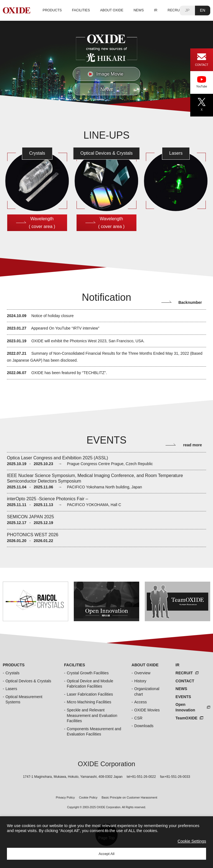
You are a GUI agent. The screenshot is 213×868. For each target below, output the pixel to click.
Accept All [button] (106, 854)
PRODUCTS (52, 10)
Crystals (13, 673)
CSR (138, 718)
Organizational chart (147, 691)
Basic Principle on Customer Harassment (129, 797)
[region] (106, 63)
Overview (142, 673)
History (140, 681)
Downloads (144, 726)
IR (156, 10)
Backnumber (190, 302)
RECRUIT (175, 10)
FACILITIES (81, 10)
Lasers (11, 689)
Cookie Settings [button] (192, 841)
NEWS (139, 10)
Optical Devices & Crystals (28, 681)
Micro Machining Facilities (89, 702)
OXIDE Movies (147, 710)
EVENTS (183, 697)
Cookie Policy (88, 797)
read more (192, 445)
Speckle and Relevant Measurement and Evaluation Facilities (92, 715)
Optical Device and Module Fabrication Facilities (90, 684)
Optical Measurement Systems (24, 699)
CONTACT (185, 681)
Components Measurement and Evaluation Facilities (94, 732)
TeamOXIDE (187, 718)
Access (140, 702)
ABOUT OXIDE (112, 10)
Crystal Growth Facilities (88, 673)
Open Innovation (185, 707)
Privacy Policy (65, 797)
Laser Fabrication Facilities (90, 694)
